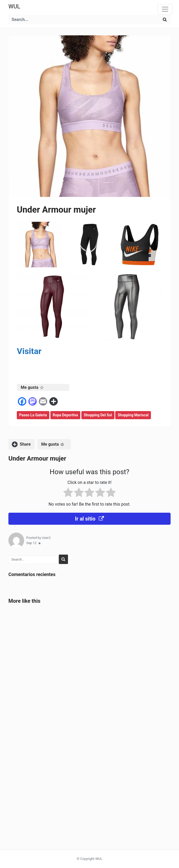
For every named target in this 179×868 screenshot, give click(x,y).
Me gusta (32, 387)
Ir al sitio (89, 519)
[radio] (68, 493)
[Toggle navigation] (165, 9)
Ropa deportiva (65, 415)
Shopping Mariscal (133, 415)
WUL (14, 6)
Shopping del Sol (98, 415)
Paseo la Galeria (33, 415)
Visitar (29, 351)
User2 (46, 538)
